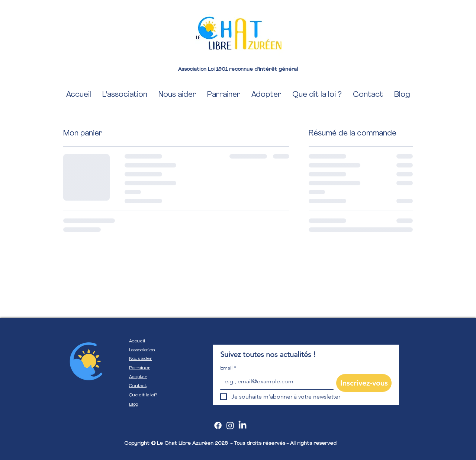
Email (228, 368)
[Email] (275, 381)
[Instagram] (230, 425)
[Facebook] (218, 425)
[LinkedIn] (242, 425)
